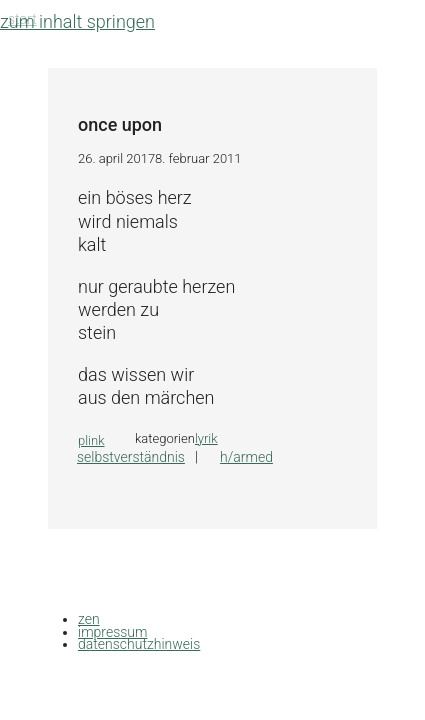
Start (22, 19)
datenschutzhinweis (139, 644)
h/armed (246, 457)
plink (91, 440)
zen (89, 619)
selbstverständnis (131, 457)
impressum (112, 632)
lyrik (206, 438)
